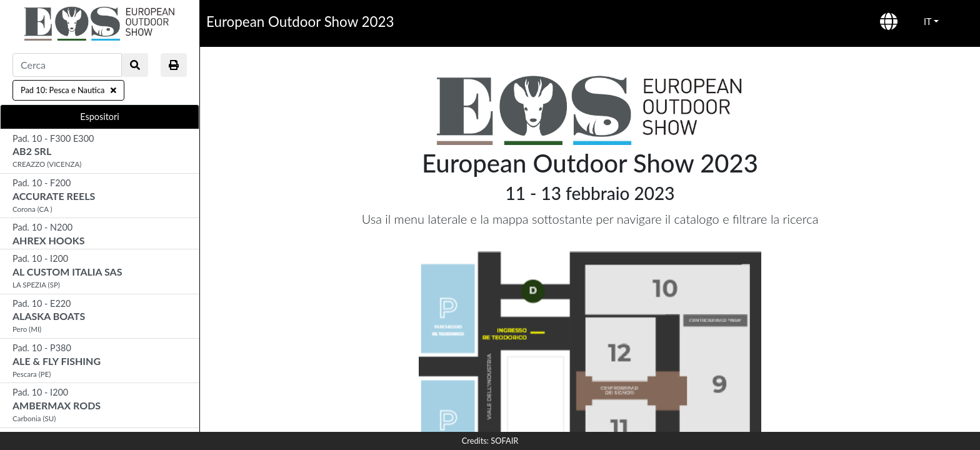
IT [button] (928, 22)
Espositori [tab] (99, 117)
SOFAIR (504, 441)
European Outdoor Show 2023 (300, 22)
